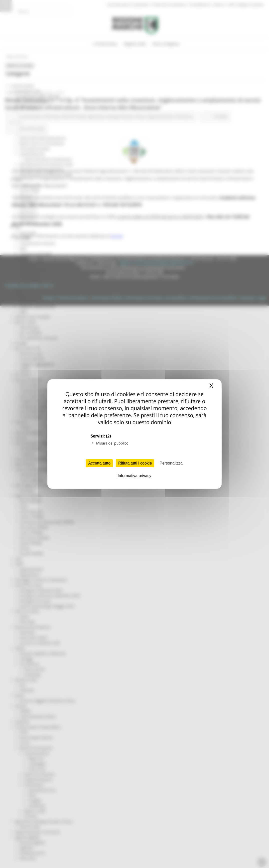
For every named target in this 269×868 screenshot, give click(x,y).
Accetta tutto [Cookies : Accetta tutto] (99, 463)
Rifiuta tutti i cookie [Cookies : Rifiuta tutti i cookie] (135, 463)
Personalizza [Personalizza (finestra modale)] (171, 463)
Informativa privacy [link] (134, 476)
